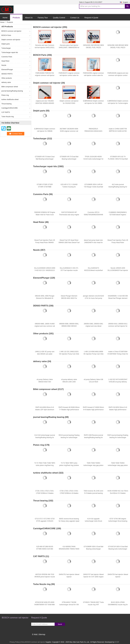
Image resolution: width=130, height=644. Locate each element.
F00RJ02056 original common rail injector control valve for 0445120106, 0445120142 (93, 75)
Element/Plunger (7, 70)
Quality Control (59, 18)
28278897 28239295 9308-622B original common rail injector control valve (69, 131)
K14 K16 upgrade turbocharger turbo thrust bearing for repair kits (93, 521)
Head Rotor (5, 61)
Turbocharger (6, 48)
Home (5, 18)
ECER (117, 642)
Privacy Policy (14, 642)
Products (16, 18)
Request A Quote (91, 18)
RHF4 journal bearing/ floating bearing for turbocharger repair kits (118, 437)
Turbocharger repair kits (10, 52)
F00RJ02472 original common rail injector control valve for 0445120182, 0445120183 (69, 75)
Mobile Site (36, 638)
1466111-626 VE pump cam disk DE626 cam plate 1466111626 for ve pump (45, 354)
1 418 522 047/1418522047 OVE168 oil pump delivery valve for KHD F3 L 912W (118, 382)
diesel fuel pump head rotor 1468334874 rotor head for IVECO (93, 243)
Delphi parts (6, 44)
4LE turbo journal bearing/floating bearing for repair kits (118, 187)
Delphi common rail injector (11, 40)
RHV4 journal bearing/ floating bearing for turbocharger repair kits (69, 437)
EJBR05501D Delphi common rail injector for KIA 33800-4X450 (93, 103)
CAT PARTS (6, 112)
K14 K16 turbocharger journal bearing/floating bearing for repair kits (45, 437)
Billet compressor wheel (10, 87)
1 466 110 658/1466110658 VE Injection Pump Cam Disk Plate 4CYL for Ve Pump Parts (93, 354)
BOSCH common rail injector (11, 31)
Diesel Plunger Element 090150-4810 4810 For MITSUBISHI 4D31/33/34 (69, 298)
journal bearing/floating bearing (12, 91)
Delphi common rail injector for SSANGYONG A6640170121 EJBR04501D (69, 103)
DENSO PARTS (7, 74)
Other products (7, 78)
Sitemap (42, 634)
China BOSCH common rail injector (33, 642)
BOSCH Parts (6, 35)
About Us (29, 18)
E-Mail (35, 634)
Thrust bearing (6, 104)
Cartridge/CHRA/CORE (10, 108)
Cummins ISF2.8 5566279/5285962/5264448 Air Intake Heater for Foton (93, 215)
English (126, 2)
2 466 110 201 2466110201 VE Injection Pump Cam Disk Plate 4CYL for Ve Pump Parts (69, 354)
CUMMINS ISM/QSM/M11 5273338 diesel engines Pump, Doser (118, 215)
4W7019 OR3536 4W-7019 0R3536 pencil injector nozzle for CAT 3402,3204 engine (45, 577)
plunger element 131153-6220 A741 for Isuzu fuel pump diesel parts (93, 298)
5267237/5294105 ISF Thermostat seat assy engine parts (69, 215)
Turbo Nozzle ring (8, 117)
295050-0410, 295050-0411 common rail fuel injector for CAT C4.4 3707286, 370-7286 (118, 326)
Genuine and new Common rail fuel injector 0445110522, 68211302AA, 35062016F (45, 48)
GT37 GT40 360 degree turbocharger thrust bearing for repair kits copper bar (118, 521)
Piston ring (5, 95)
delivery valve (6, 82)
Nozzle (4, 65)
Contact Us (75, 18)
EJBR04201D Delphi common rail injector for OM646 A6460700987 (45, 131)
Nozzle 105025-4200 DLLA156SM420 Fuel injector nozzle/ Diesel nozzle (118, 270)
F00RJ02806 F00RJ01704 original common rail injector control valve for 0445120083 (45, 75)
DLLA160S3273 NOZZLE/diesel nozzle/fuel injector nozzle (93, 270)
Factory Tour (43, 18)
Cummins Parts (7, 57)
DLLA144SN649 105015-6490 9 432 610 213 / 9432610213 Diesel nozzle (45, 270)
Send (60, 624)
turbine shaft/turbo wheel (10, 99)
